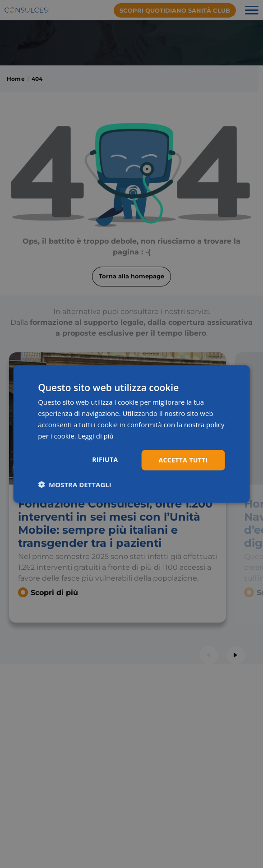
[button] (75, 485)
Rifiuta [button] (105, 459)
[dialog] (131, 434)
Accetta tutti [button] (183, 460)
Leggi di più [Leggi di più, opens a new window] (96, 435)
